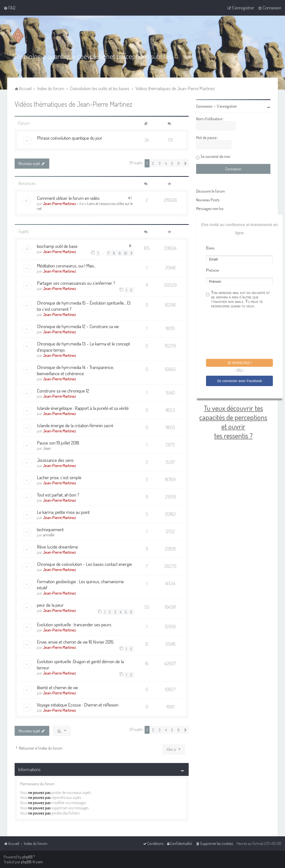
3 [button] (160, 163)
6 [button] (179, 163)
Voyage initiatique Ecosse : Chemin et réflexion (78, 705)
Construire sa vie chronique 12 (63, 391)
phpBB (27, 857)
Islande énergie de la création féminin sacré (75, 425)
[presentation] (244, 334)
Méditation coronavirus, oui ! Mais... (67, 266)
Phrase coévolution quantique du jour (70, 138)
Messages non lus (210, 209)
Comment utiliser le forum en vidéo (68, 198)
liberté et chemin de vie (57, 687)
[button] (185, 163)
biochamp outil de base (57, 246)
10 (126, 253)
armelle (49, 535)
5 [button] (172, 163)
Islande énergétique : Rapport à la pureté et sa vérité (83, 408)
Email (210, 248)
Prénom (212, 270)
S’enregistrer (227, 106)
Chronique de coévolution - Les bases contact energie (84, 564)
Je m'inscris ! (240, 363)
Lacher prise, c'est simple (59, 477)
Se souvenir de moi (215, 157)
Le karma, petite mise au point (63, 512)
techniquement (50, 529)
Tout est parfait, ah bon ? (58, 495)
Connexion (204, 106)
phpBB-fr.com (32, 862)
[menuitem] (10, 8)
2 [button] (153, 163)
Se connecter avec (240, 381)
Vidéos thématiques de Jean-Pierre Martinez (73, 104)
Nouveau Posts (208, 200)
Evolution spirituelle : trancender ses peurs (74, 624)
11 (131, 253)
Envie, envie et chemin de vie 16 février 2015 (75, 642)
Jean (47, 448)
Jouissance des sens (55, 460)
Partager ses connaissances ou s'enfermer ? (76, 283)
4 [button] (166, 163)
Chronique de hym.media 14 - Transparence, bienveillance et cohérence (75, 370)
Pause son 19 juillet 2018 (58, 443)
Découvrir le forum (210, 191)
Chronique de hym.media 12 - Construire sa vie (78, 326)
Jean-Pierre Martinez (59, 204)
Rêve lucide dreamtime (57, 547)
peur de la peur (50, 605)
